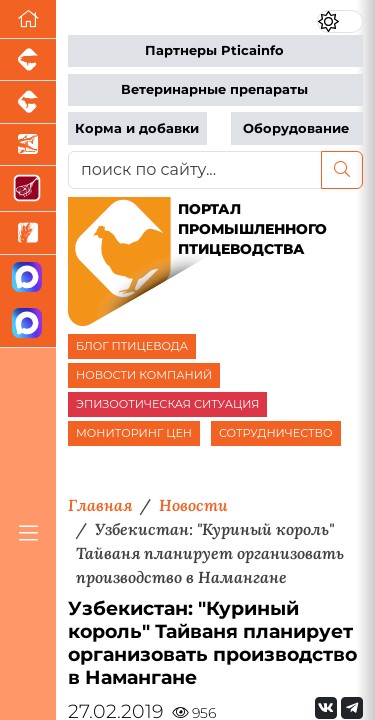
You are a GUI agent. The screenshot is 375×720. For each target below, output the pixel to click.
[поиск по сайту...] (195, 170)
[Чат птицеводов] (28, 324)
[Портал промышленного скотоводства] (28, 102)
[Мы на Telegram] (352, 708)
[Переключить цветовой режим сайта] (340, 21)
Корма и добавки (137, 128)
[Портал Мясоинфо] (28, 189)
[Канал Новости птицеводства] (28, 278)
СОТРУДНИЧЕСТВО (276, 433)
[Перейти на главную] (28, 19)
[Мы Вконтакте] (326, 708)
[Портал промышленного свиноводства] (28, 60)
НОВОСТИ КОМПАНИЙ (144, 375)
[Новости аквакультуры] (28, 145)
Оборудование (296, 128)
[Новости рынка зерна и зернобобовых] (28, 233)
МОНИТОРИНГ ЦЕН (134, 433)
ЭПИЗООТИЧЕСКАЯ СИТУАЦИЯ (167, 404)
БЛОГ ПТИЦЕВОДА (132, 346)
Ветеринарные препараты (214, 89)
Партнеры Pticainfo (214, 50)
